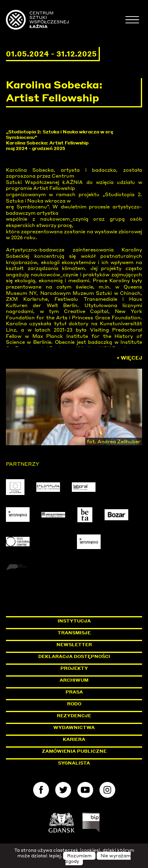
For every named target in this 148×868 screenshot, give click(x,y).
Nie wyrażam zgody (98, 859)
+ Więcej (129, 358)
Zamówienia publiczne (92, 751)
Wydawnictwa (74, 727)
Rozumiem (79, 856)
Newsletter (74, 645)
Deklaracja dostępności (74, 656)
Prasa (74, 692)
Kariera (74, 739)
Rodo (74, 704)
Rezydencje (74, 716)
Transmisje (100, 633)
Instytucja (74, 621)
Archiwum (74, 680)
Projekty (74, 668)
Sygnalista (74, 763)
